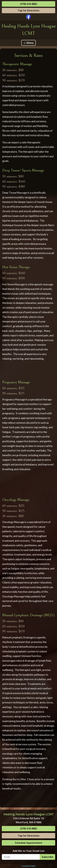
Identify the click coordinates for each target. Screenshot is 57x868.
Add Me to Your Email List (29, 851)
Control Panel (28, 866)
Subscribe (47, 857)
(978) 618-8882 (29, 4)
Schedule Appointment (29, 843)
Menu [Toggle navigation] (28, 43)
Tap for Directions (29, 10)
